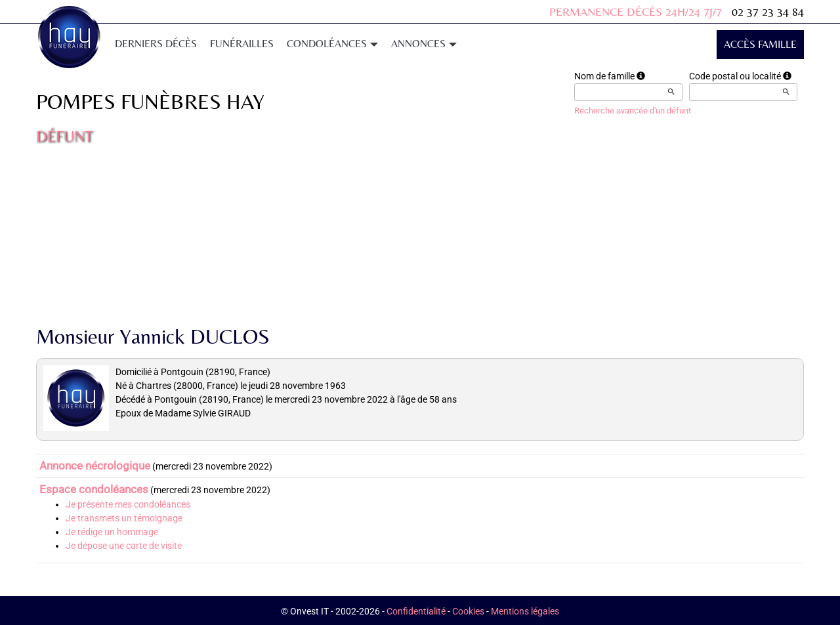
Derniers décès (156, 44)
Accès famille (760, 44)
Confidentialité (416, 611)
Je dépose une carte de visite (124, 546)
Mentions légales (525, 611)
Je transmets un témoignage (124, 518)
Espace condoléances (94, 489)
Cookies (468, 611)
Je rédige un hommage (112, 532)
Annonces (424, 44)
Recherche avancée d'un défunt (633, 111)
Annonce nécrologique (95, 466)
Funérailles (242, 44)
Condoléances (332, 44)
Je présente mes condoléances (128, 504)
